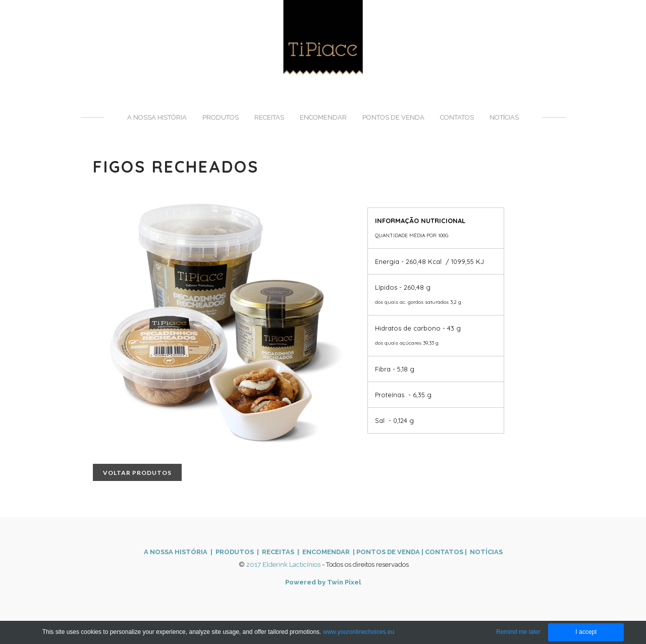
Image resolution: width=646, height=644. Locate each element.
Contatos (457, 117)
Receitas (269, 117)
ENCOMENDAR (325, 552)
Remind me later (518, 632)
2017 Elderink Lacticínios (283, 565)
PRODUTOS (235, 552)
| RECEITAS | (277, 552)
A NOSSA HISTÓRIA (176, 552)
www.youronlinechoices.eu (359, 632)
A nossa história (157, 117)
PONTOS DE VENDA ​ (389, 552)
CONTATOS (444, 552)
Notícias (504, 117)
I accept (586, 632)
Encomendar (323, 117)
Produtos (221, 117)
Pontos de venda (393, 117)
